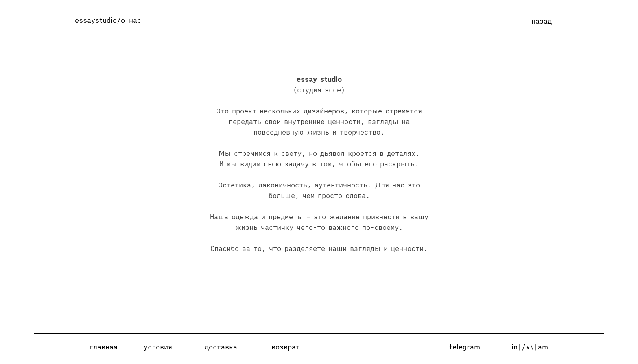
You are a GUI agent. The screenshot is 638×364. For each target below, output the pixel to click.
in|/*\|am (530, 347)
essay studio (319, 79)
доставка (221, 347)
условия (158, 347)
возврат (286, 347)
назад (542, 21)
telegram (465, 347)
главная (103, 347)
